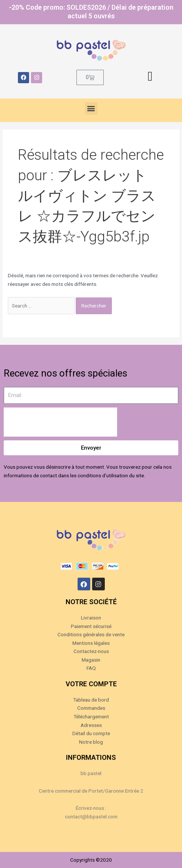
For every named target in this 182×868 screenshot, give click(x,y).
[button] (91, 108)
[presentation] (60, 422)
